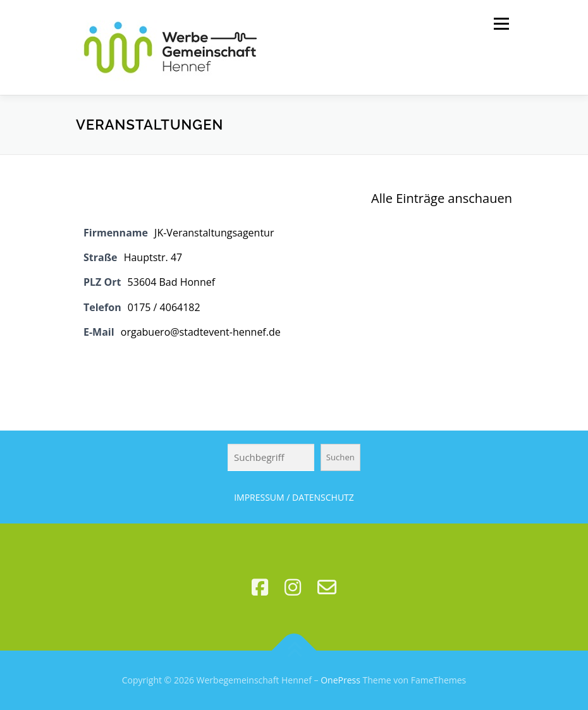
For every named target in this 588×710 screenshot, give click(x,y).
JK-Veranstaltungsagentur (214, 233)
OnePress (340, 680)
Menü (501, 23)
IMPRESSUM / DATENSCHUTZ (294, 497)
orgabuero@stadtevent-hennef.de (201, 332)
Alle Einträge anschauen (442, 198)
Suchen (340, 457)
